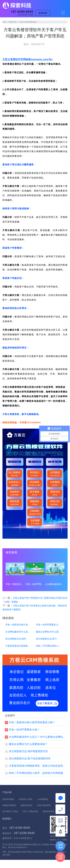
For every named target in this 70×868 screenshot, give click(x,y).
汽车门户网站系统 (30, 811)
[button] (9, 573)
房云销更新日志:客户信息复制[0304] (48, 639)
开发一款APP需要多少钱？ (35, 584)
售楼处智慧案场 (9, 805)
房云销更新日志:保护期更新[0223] (18, 639)
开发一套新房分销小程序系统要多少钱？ (15, 584)
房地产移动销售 (44, 805)
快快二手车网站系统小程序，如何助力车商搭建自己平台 (48, 646)
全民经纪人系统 (26, 799)
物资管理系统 (49, 811)
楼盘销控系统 (27, 805)
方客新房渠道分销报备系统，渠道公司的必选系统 (18, 646)
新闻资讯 (13, 22)
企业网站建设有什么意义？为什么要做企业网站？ (55, 584)
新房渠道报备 (8, 799)
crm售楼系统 (43, 799)
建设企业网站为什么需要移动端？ (48, 632)
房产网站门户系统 (10, 811)
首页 (4, 22)
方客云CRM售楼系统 (28, 22)
